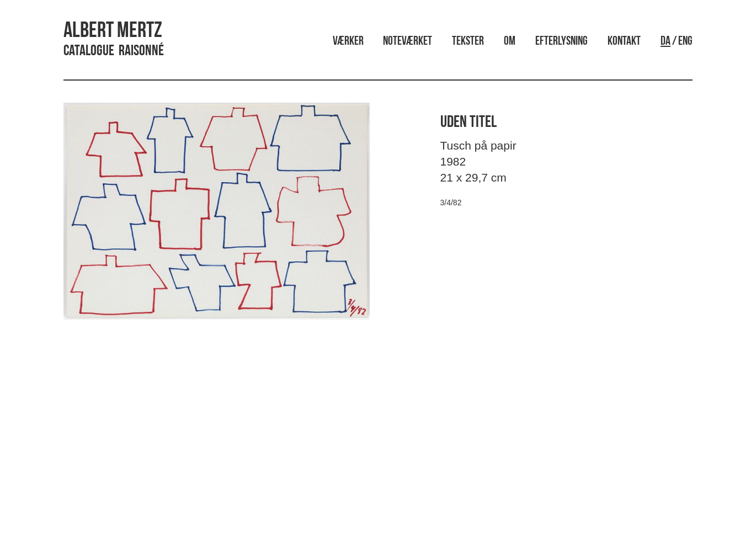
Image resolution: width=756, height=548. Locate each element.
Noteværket (408, 42)
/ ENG (677, 42)
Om (510, 42)
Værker (348, 42)
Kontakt (624, 42)
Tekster (468, 42)
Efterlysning (561, 42)
